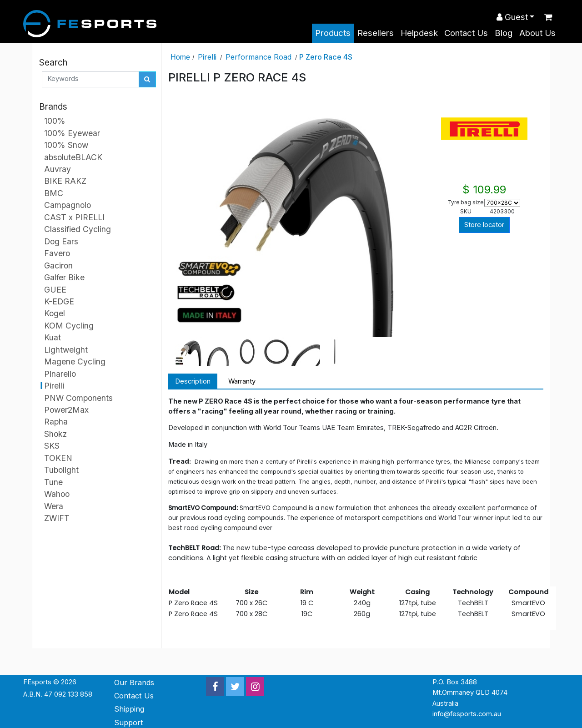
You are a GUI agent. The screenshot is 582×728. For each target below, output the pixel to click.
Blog (504, 33)
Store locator (484, 225)
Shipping (129, 709)
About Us (537, 33)
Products (333, 33)
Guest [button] (512, 17)
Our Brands (134, 682)
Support (129, 723)
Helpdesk (419, 33)
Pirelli (207, 57)
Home (180, 57)
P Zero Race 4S (326, 57)
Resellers (376, 33)
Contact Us (466, 33)
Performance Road (258, 57)
